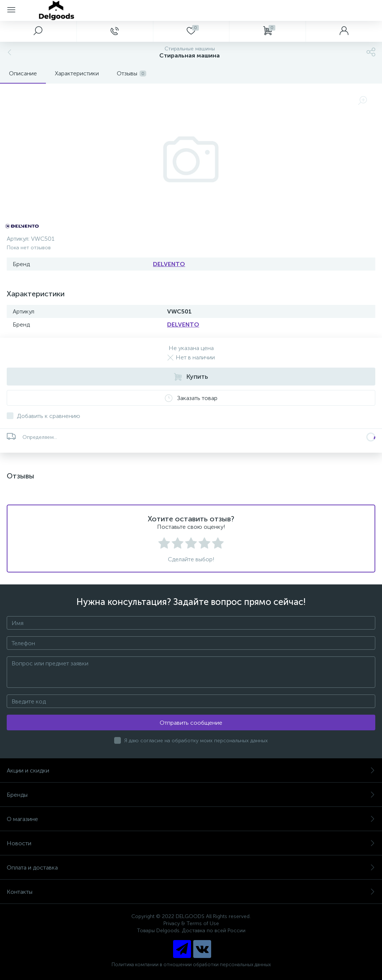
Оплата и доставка (191, 867)
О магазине (191, 819)
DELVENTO (169, 264)
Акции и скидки (191, 770)
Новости (191, 843)
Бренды (191, 795)
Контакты (191, 892)
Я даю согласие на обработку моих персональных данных (196, 741)
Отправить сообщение (191, 723)
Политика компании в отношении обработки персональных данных (191, 965)
